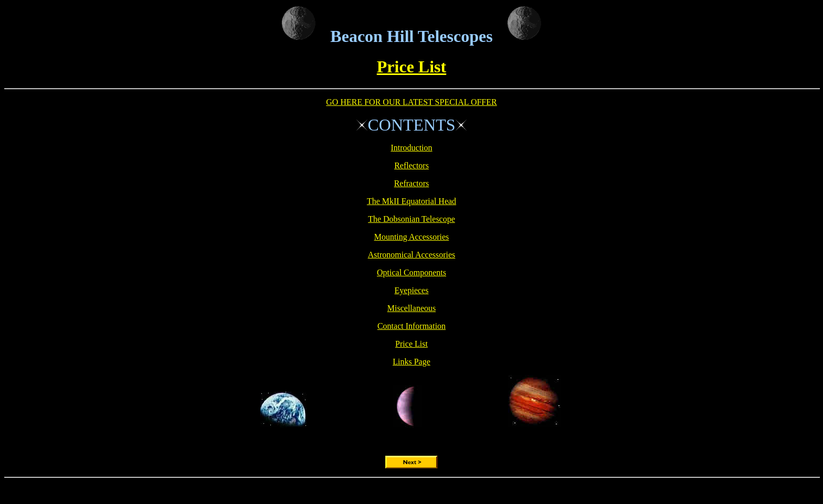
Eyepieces (412, 290)
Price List (411, 67)
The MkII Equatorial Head (411, 201)
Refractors (412, 183)
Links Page (411, 362)
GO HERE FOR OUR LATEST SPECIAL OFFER (411, 102)
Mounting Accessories (412, 237)
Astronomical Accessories (412, 255)
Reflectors (411, 165)
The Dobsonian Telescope (411, 219)
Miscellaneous (411, 308)
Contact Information (411, 326)
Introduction (411, 148)
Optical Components (411, 272)
